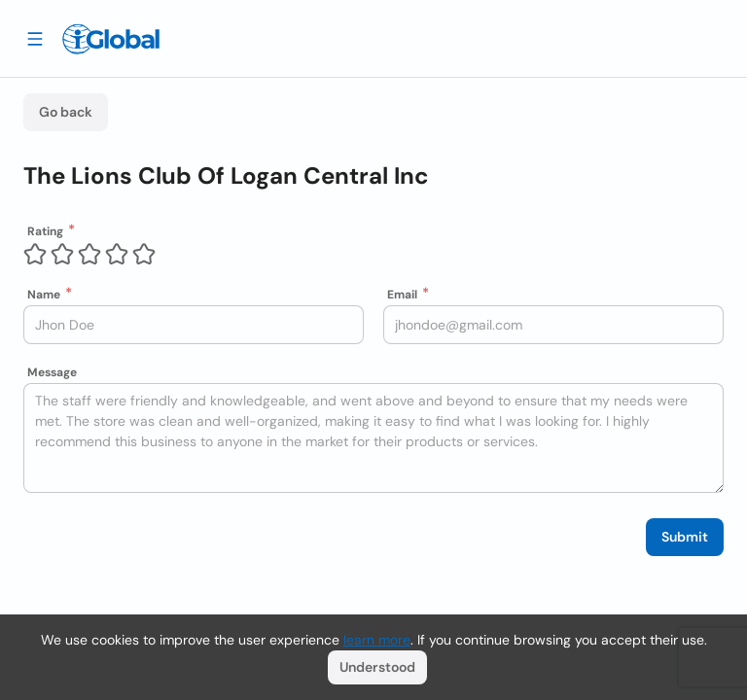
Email (402, 295)
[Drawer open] (35, 38)
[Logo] (111, 39)
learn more (377, 640)
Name (44, 295)
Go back (66, 112)
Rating (45, 231)
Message (52, 372)
